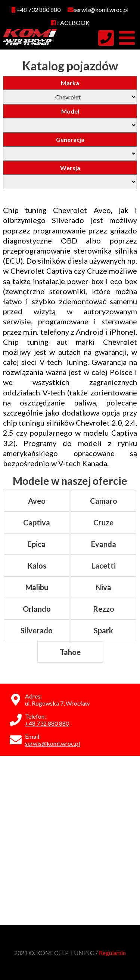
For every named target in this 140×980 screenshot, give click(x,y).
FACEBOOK (70, 23)
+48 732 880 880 (36, 9)
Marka (70, 83)
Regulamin (112, 953)
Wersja (70, 168)
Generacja (70, 139)
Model (70, 111)
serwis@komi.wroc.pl (52, 743)
